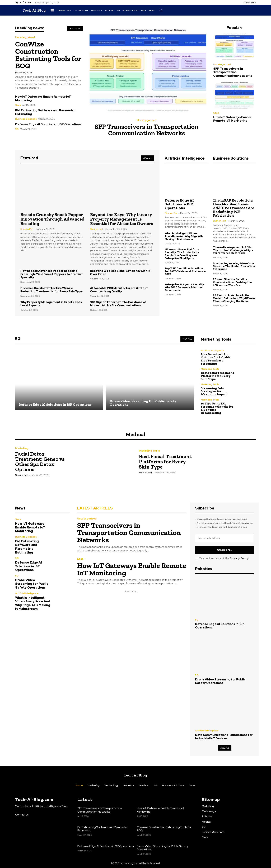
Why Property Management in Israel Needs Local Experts (51, 304)
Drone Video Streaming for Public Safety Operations (32, 584)
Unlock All (225, 550)
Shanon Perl (27, 229)
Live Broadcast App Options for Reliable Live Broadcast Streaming (216, 359)
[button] (161, 10)
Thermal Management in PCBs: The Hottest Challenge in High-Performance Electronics (233, 250)
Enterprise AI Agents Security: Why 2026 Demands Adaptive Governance (185, 287)
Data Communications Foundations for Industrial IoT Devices (224, 737)
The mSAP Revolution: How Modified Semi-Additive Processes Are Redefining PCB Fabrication (234, 208)
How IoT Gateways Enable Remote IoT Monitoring (43, 98)
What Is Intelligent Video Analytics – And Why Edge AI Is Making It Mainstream (184, 236)
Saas (18, 105)
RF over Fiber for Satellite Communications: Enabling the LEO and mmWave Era (232, 282)
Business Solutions (26, 119)
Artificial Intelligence (212, 350)
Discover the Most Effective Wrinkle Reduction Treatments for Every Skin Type (52, 290)
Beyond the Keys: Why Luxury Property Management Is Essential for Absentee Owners (122, 219)
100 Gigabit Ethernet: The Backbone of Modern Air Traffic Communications (118, 304)
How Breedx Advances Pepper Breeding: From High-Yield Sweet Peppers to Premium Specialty (52, 274)
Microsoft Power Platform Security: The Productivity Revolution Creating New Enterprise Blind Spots (182, 254)
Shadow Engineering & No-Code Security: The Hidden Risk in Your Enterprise (234, 266)
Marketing (22, 448)
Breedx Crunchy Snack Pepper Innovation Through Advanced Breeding (52, 219)
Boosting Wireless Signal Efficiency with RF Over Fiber (121, 273)
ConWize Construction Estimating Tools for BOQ (48, 55)
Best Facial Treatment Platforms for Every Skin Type (217, 376)
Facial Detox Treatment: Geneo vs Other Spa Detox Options (40, 462)
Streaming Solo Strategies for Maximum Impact (214, 391)
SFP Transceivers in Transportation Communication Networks (147, 130)
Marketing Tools (210, 369)
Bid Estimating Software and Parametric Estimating (46, 112)
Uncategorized (25, 37)
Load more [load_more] (132, 591)
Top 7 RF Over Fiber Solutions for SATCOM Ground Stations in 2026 (185, 271)
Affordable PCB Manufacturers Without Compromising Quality (119, 290)
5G (17, 129)
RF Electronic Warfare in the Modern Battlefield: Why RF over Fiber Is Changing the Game (234, 298)
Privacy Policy (239, 558)
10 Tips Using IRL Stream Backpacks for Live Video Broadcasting (217, 408)
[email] (225, 538)
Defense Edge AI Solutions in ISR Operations (48, 124)
